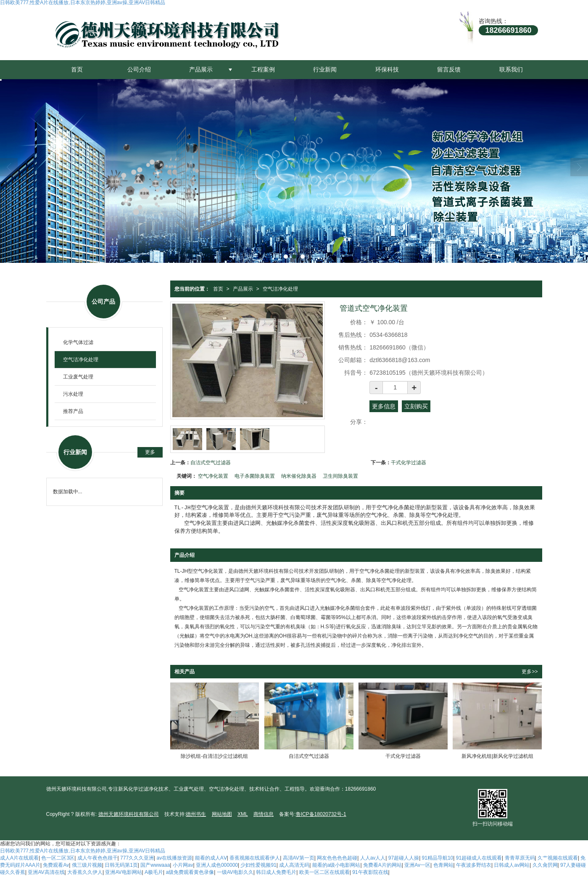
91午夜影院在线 (370, 872)
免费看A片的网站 (382, 865)
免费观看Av (56, 865)
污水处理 (73, 394)
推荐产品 (73, 411)
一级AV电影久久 (235, 872)
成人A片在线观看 (19, 858)
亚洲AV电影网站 (123, 872)
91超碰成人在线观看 (479, 858)
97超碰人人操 (404, 858)
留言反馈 (449, 69)
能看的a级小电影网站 (336, 865)
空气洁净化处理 (280, 289)
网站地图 (222, 814)
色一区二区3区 (58, 858)
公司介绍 (139, 69)
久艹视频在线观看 (558, 858)
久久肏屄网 (545, 865)
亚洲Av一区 (417, 865)
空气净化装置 (213, 476)
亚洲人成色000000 (217, 865)
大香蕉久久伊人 (85, 872)
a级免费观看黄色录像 (190, 872)
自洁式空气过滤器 (211, 463)
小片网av (183, 865)
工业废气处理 (78, 377)
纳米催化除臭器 (299, 476)
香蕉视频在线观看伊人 (255, 858)
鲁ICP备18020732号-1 (321, 814)
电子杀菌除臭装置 (255, 476)
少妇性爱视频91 (258, 865)
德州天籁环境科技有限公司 (129, 814)
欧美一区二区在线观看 (324, 872)
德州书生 (196, 814)
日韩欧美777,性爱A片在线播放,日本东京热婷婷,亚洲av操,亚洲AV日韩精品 (83, 851)
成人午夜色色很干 (98, 858)
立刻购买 (416, 406)
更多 (150, 452)
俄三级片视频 (87, 865)
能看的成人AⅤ (211, 858)
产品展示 (201, 69)
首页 (77, 69)
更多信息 (384, 406)
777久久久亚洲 (137, 858)
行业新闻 (325, 69)
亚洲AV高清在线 (46, 872)
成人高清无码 (294, 865)
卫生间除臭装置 (340, 476)
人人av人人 (373, 858)
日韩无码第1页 (121, 865)
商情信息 (264, 814)
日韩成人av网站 (512, 865)
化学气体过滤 (78, 342)
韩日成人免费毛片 (276, 872)
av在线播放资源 (175, 858)
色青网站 (443, 865)
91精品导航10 (438, 858)
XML (243, 814)
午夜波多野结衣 (474, 865)
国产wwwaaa (155, 865)
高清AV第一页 (299, 858)
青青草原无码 (520, 858)
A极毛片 (154, 872)
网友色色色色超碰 (337, 858)
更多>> (530, 672)
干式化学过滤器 (409, 463)
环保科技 (387, 69)
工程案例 (263, 69)
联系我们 (511, 69)
